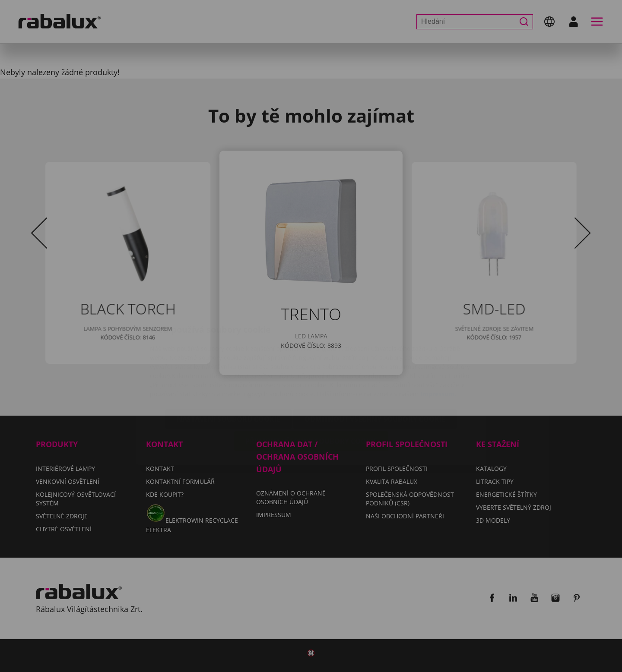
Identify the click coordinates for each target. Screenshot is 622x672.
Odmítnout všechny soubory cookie (375, 369)
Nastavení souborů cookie (228, 369)
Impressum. (438, 344)
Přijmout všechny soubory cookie (311, 391)
